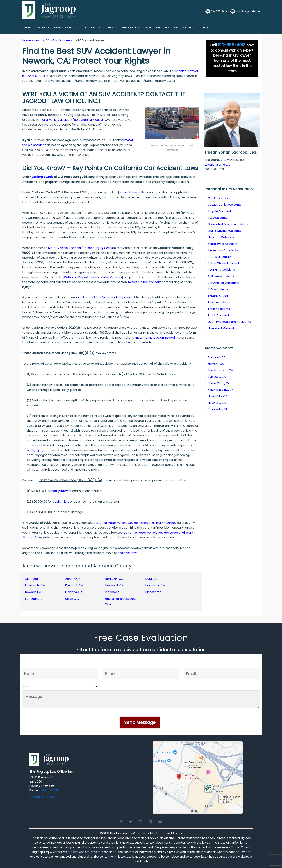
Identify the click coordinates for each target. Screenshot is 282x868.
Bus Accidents (218, 218)
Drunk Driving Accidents (225, 231)
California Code (43, 177)
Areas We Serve (184, 28)
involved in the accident (144, 282)
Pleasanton (153, 592)
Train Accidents (219, 309)
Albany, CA (73, 579)
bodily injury (35, 450)
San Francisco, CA (220, 370)
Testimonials (92, 28)
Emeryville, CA (35, 585)
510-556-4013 (219, 11)
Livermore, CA (155, 585)
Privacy (178, 833)
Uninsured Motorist (221, 328)
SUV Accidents (218, 289)
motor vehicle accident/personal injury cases (71, 120)
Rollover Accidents (221, 276)
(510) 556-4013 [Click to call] (49, 790)
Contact (206, 28)
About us (43, 28)
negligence (132, 192)
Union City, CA (218, 396)
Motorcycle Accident (223, 244)
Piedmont (112, 592)
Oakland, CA (74, 592)
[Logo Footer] (49, 761)
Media (109, 28)
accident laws (127, 553)
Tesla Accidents (219, 302)
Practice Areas (65, 28)
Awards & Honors (157, 28)
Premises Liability (220, 257)
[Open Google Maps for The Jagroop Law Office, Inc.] (198, 777)
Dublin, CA (152, 579)
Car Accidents (62, 40)
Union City (72, 599)
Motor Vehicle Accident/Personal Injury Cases (80, 248)
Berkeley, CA (114, 579)
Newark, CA (42, 40)
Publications (130, 28)
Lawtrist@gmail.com (248, 11)
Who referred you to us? (39, 682)
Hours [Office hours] (51, 797)
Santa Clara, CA (219, 383)
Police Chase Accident (224, 263)
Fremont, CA (74, 585)
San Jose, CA (217, 377)
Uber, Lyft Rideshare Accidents (229, 322)
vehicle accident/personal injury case (105, 298)
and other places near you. (121, 601)
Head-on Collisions (221, 237)
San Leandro (34, 599)
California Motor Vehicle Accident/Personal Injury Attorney (135, 523)
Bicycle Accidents (220, 211)
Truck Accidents (219, 315)
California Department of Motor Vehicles (93, 277)
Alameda (31, 579)
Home (28, 28)
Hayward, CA (114, 585)
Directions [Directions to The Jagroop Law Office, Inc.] (37, 797)
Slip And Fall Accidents (224, 283)
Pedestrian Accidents (223, 250)
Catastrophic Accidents (225, 205)
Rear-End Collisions (221, 270)
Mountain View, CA (221, 390)
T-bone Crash (218, 296)
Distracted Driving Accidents (228, 224)
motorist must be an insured (155, 338)
